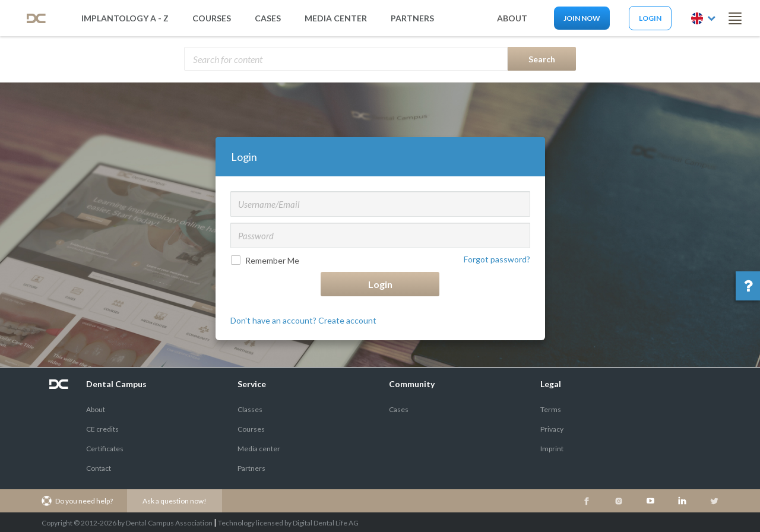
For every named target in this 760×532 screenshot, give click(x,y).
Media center (259, 449)
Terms (551, 409)
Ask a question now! (175, 501)
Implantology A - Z (125, 18)
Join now (582, 18)
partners (412, 18)
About (96, 409)
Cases (268, 18)
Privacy (552, 429)
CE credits (102, 429)
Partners (251, 468)
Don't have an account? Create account (303, 320)
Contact (99, 468)
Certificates (105, 449)
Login (650, 18)
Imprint (552, 449)
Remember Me (266, 260)
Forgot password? (497, 259)
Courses (212, 18)
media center (336, 18)
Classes (250, 409)
